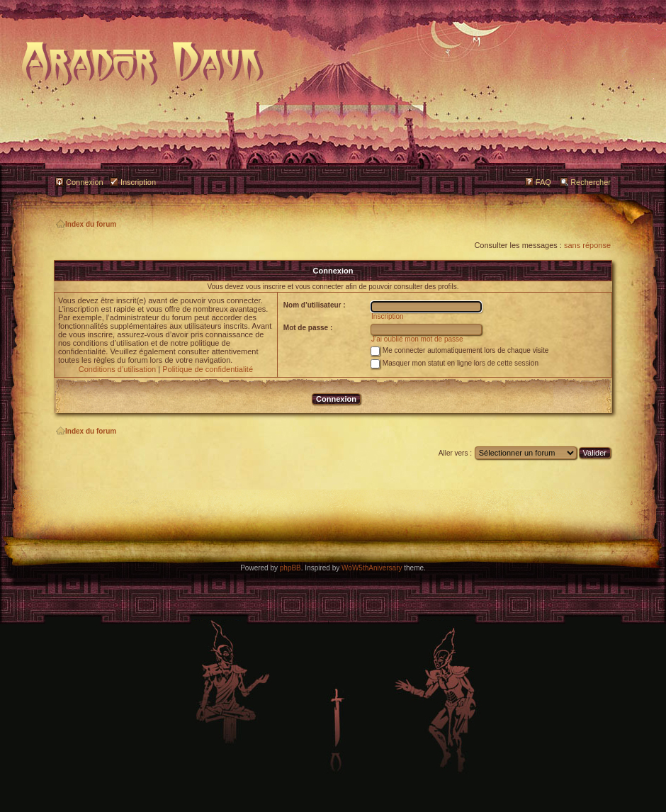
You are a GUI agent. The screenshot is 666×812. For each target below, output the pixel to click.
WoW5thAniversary (372, 568)
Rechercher (591, 182)
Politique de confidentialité (208, 369)
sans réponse (587, 245)
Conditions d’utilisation (117, 369)
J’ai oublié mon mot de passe (417, 339)
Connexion (85, 182)
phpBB (290, 568)
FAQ (543, 182)
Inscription (138, 182)
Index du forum (86, 224)
